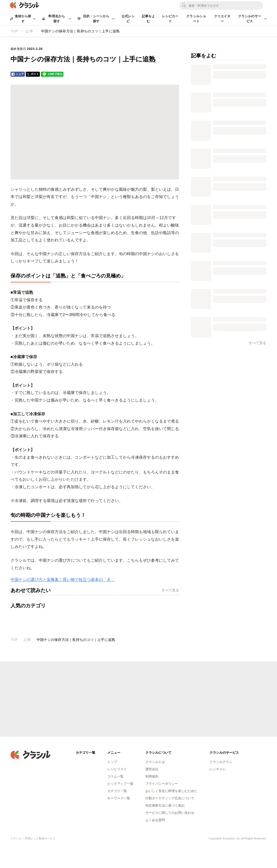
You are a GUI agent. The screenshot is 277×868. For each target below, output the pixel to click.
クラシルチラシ (221, 762)
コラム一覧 (115, 776)
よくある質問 (155, 820)
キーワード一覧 (119, 798)
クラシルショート (196, 19)
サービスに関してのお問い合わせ (170, 813)
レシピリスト (117, 769)
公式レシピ (128, 19)
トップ (112, 762)
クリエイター (222, 19)
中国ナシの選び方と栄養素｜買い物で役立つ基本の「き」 (63, 580)
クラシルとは (155, 762)
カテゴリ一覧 (117, 791)
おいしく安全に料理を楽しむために (171, 791)
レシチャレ (218, 769)
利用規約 (152, 776)
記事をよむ (149, 19)
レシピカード (170, 19)
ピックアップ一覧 (120, 784)
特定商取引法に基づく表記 (165, 805)
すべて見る (170, 590)
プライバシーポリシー (162, 784)
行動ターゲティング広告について (170, 798)
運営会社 (152, 769)
